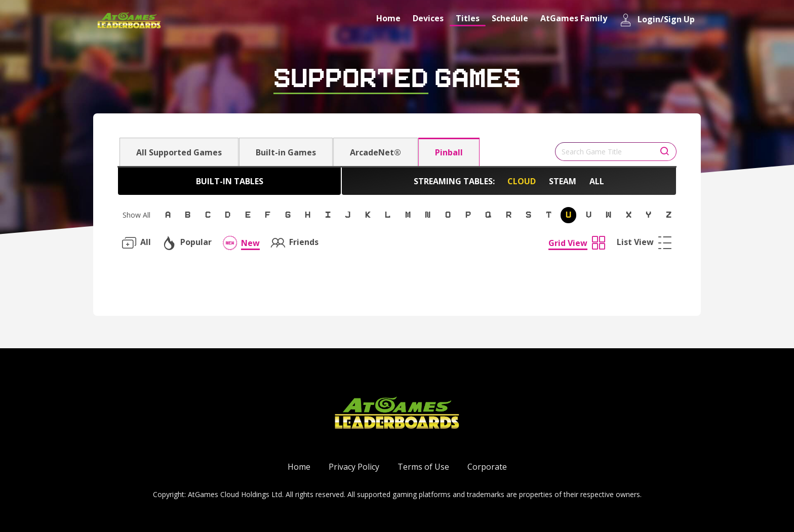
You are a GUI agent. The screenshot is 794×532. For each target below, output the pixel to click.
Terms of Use (423, 467)
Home (388, 18)
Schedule (510, 18)
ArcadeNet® (375, 152)
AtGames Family (574, 18)
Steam (563, 181)
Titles (468, 18)
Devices (428, 18)
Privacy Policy (354, 467)
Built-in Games (286, 152)
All (597, 181)
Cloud (522, 181)
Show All (136, 215)
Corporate (487, 467)
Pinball (449, 152)
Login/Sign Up (657, 20)
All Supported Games (179, 152)
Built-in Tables (230, 181)
